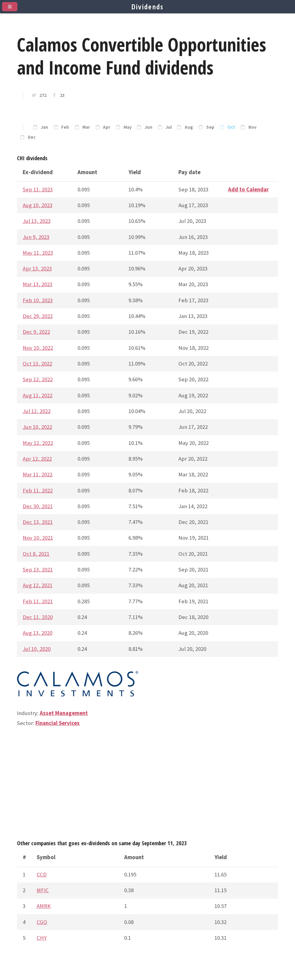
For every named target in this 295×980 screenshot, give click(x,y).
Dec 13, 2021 (38, 522)
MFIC (43, 890)
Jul (169, 127)
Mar (86, 127)
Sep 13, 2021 (38, 569)
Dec (32, 137)
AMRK (44, 906)
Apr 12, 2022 (37, 459)
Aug (189, 127)
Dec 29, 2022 (38, 316)
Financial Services (58, 723)
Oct (231, 127)
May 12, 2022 (38, 443)
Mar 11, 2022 (38, 474)
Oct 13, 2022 (37, 364)
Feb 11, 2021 (38, 601)
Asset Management (64, 713)
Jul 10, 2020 (37, 649)
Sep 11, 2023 (38, 189)
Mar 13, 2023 (38, 284)
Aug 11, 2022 (38, 395)
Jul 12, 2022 (37, 411)
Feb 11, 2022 (38, 490)
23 (62, 95)
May (128, 127)
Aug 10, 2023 (38, 205)
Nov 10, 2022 (38, 348)
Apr (107, 127)
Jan (45, 127)
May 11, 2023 (38, 253)
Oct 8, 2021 (36, 554)
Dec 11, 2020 (38, 617)
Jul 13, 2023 (37, 221)
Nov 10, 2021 (38, 538)
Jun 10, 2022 (37, 427)
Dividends (148, 7)
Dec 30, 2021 (38, 506)
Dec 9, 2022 (36, 332)
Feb (65, 127)
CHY (42, 938)
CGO (42, 922)
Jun (149, 127)
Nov (252, 127)
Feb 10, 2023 (38, 300)
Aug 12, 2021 (38, 585)
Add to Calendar (248, 189)
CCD (42, 874)
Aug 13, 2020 (38, 633)
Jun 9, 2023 (36, 237)
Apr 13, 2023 (37, 268)
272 (43, 95)
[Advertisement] (147, 786)
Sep (210, 127)
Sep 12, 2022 (38, 379)
